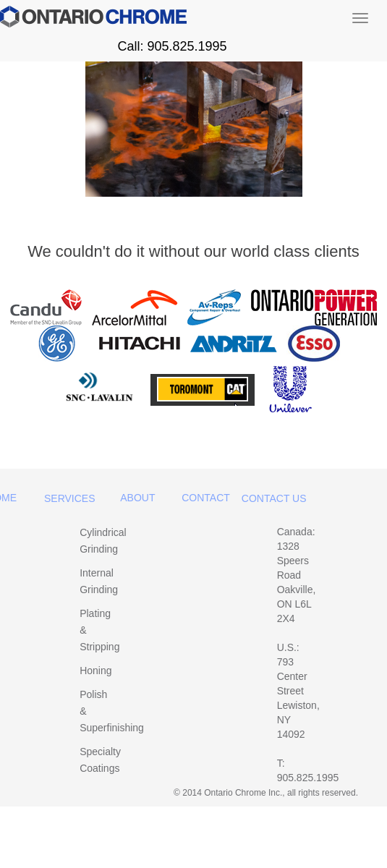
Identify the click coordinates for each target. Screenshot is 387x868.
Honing (95, 671)
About (137, 498)
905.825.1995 (308, 778)
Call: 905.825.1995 (172, 46)
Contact (206, 498)
